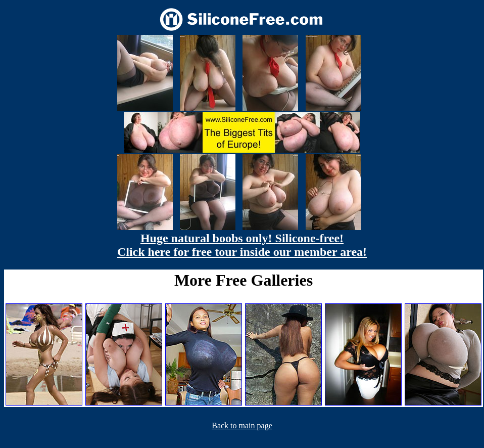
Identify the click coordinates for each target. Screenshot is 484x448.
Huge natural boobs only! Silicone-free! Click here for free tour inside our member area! (242, 245)
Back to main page (242, 425)
